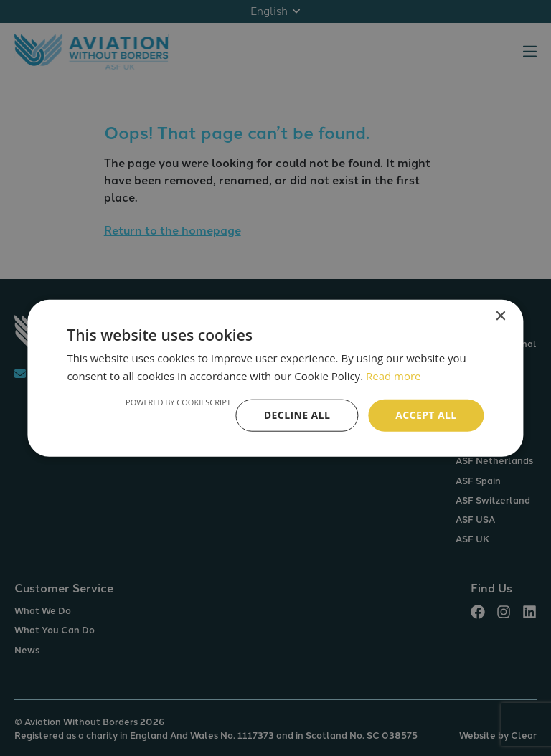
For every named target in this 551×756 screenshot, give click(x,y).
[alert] (275, 378)
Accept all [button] (426, 415)
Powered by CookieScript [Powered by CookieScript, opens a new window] (178, 402)
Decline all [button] (297, 415)
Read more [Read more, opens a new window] (394, 376)
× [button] (500, 317)
